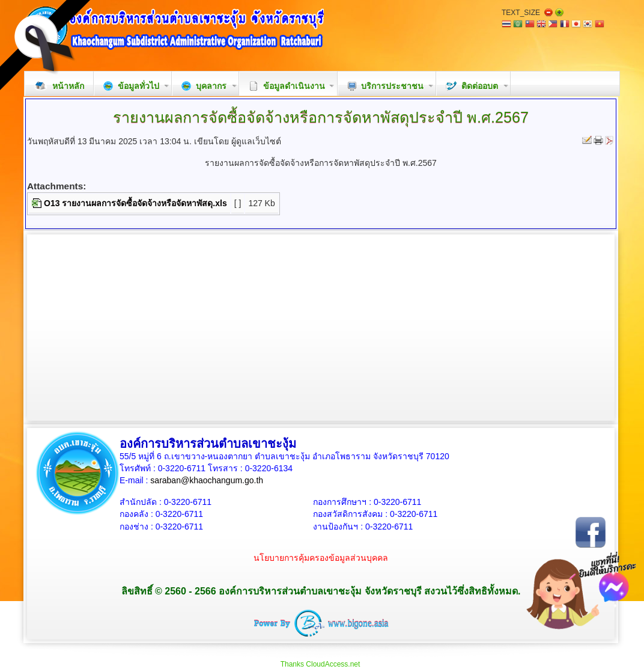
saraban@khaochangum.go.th (207, 480)
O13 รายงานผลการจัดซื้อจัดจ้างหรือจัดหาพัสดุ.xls (135, 203)
